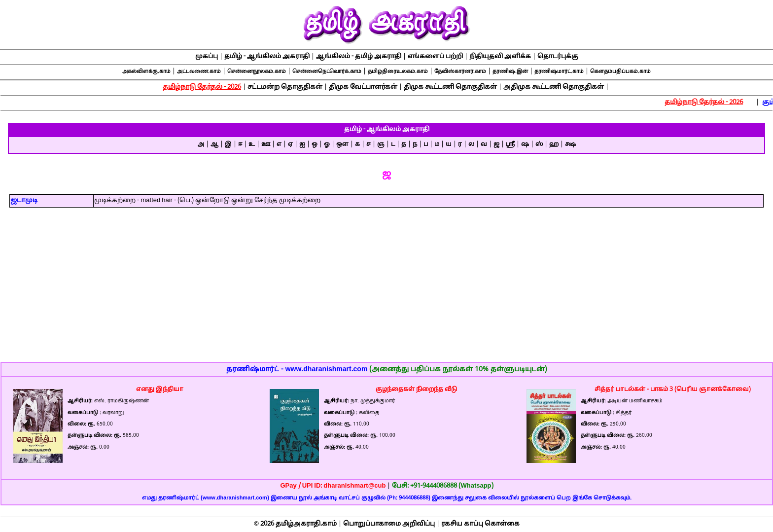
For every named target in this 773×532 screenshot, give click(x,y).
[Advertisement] (386, 291)
